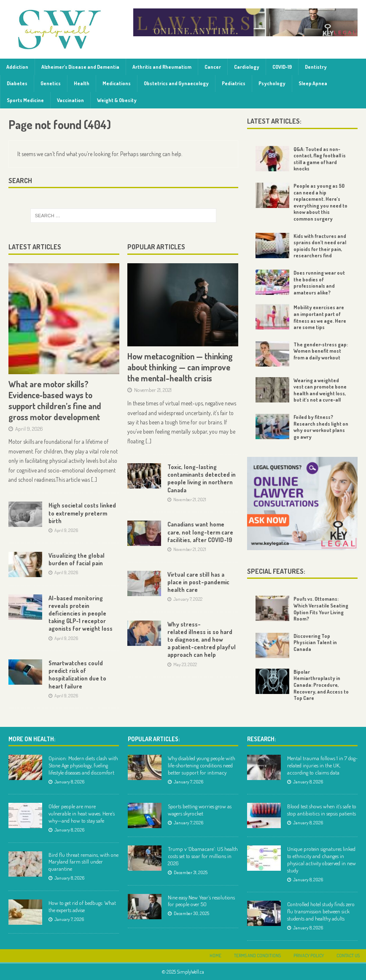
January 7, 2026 (69, 919)
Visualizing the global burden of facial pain (77, 559)
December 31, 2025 (191, 872)
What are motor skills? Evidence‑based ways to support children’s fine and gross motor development (55, 400)
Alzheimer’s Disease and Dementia (80, 67)
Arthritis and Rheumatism (162, 67)
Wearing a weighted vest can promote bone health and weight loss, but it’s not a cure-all (320, 390)
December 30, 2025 (191, 913)
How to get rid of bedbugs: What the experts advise (82, 906)
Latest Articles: (274, 121)
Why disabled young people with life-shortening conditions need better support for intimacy (202, 765)
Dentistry (316, 67)
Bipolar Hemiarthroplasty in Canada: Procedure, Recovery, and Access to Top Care (321, 685)
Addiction (17, 67)
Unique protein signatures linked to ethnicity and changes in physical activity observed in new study (322, 860)
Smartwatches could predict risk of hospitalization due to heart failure (77, 675)
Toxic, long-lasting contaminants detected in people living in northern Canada (202, 478)
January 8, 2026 (69, 782)
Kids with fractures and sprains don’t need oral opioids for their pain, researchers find (320, 246)
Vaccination (70, 100)
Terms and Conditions (257, 956)
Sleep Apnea (313, 83)
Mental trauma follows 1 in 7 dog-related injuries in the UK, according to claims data (322, 765)
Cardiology (247, 67)
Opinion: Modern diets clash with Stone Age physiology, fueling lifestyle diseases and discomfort (83, 765)
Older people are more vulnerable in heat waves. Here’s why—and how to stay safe (82, 813)
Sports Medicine (25, 100)
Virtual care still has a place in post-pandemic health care (198, 582)
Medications (117, 83)
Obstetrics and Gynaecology (176, 83)
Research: (261, 739)
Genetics (51, 83)
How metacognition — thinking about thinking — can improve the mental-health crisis (180, 367)
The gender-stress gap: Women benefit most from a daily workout (321, 351)
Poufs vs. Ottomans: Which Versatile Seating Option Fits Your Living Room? (321, 609)
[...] (94, 479)
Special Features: (276, 571)
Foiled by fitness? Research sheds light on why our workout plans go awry (321, 427)
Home (215, 956)
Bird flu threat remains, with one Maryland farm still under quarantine (83, 862)
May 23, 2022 (185, 664)
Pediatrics (234, 83)
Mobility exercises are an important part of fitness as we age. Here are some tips (320, 317)
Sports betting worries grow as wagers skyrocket (200, 810)
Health (82, 83)
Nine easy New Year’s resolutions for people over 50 (201, 901)
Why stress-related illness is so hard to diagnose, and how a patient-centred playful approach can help (202, 640)
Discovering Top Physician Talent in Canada (315, 643)
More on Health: (32, 739)
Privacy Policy (309, 956)
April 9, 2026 (29, 429)
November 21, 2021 (153, 390)
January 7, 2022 (188, 599)
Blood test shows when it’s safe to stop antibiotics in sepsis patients (322, 810)
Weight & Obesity (117, 100)
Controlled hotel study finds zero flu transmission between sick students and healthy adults (321, 911)
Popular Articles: (154, 739)
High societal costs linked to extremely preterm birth (82, 513)
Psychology (272, 83)
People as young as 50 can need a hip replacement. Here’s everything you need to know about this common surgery (320, 202)
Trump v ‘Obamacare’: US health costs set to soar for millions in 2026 (203, 856)
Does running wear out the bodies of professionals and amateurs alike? (319, 283)
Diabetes (17, 83)
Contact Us (348, 956)
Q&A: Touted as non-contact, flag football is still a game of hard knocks (320, 159)
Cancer (213, 67)
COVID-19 (282, 67)
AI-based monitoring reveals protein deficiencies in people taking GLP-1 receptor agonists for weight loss (81, 613)
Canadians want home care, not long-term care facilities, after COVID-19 (200, 532)
